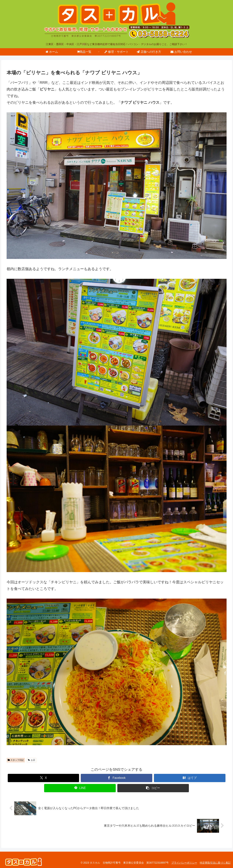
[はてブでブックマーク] (190, 778)
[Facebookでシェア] (116, 778)
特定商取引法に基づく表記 (215, 863)
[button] (153, 788)
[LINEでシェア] (80, 788)
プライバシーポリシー (184, 863)
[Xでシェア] (43, 778)
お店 (32, 760)
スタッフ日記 (16, 760)
